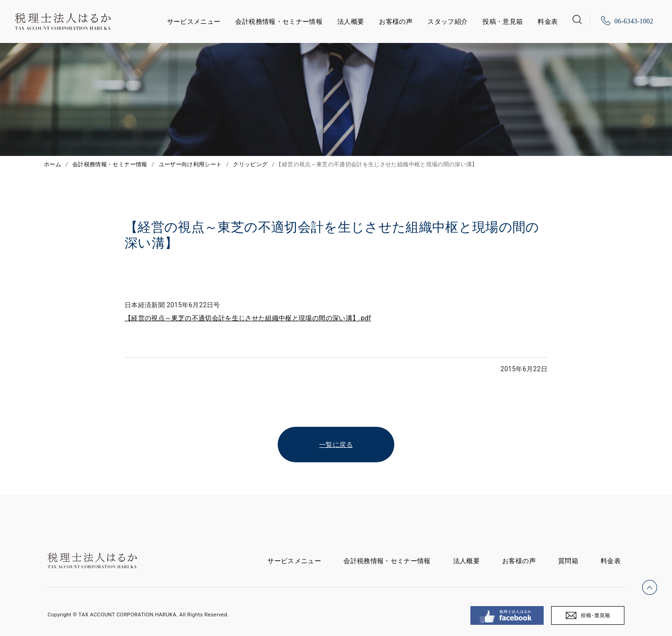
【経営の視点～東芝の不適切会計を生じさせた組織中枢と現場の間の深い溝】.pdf (248, 318)
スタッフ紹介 (448, 21)
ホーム (52, 164)
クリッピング (250, 164)
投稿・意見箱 (503, 21)
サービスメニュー (194, 20)
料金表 (548, 21)
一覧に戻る (336, 445)
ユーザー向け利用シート (190, 164)
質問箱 (568, 561)
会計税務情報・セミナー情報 (279, 21)
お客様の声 (396, 21)
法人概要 (351, 21)
